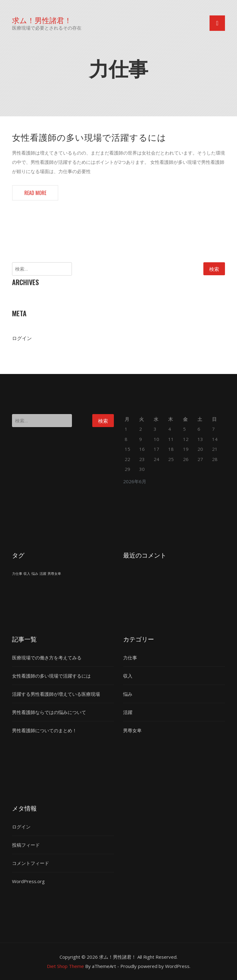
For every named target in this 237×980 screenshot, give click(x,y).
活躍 (128, 712)
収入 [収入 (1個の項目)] (27, 574)
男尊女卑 (132, 730)
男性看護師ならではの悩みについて (49, 712)
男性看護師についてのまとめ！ (44, 730)
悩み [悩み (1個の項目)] (35, 574)
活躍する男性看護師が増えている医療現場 (56, 694)
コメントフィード (31, 863)
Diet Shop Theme (65, 966)
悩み (128, 694)
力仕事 (130, 658)
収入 (128, 676)
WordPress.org (28, 881)
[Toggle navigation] (217, 23)
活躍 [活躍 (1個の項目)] (43, 574)
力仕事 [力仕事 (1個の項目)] (17, 574)
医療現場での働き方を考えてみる (47, 658)
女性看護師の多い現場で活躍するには (89, 137)
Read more (35, 193)
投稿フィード (26, 845)
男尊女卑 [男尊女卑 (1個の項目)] (54, 574)
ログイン (22, 338)
